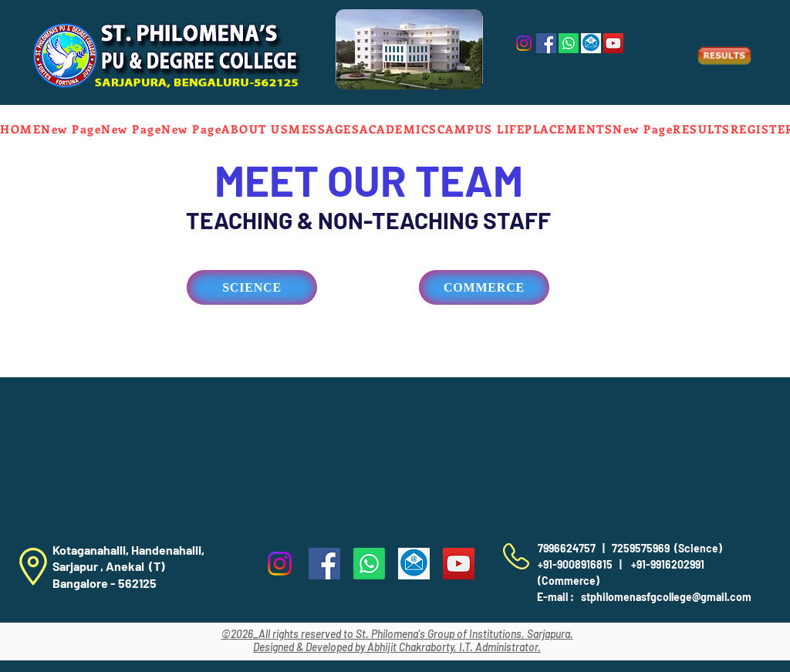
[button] (255, 128)
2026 (242, 634)
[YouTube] (613, 43)
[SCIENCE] (252, 287)
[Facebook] (546, 43)
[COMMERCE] (484, 287)
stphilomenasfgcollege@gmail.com (666, 597)
